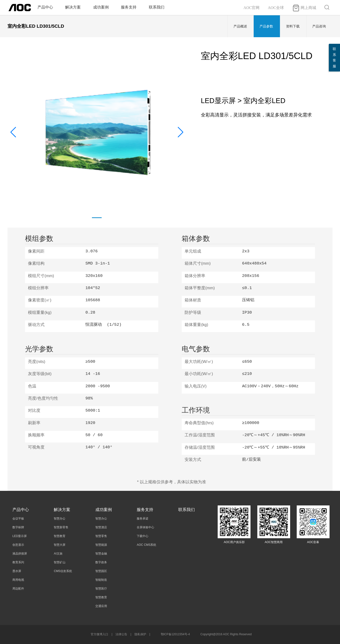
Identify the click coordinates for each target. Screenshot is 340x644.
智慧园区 (101, 571)
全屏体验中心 (145, 527)
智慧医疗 (101, 589)
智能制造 (101, 580)
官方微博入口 (99, 634)
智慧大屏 (60, 545)
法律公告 (121, 634)
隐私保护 (140, 634)
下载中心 (143, 536)
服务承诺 (143, 519)
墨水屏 (17, 571)
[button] (181, 132)
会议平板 (18, 519)
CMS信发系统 (63, 571)
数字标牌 (18, 527)
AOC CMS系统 (146, 545)
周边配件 (18, 589)
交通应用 (101, 606)
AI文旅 (58, 554)
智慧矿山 (60, 562)
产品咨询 (319, 26)
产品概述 (240, 26)
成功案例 (101, 7)
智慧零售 (101, 536)
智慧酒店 (101, 527)
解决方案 (73, 7)
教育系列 (18, 562)
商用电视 (18, 580)
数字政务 (101, 562)
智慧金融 (101, 554)
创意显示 (18, 545)
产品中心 (45, 7)
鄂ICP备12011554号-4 (175, 634)
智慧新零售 (61, 527)
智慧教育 (60, 536)
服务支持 (129, 7)
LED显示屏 (20, 536)
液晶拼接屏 (20, 554)
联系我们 (157, 7)
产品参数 (266, 26)
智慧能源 (101, 545)
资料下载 (293, 26)
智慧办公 (60, 519)
